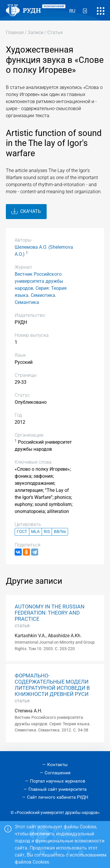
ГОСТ (22, 532)
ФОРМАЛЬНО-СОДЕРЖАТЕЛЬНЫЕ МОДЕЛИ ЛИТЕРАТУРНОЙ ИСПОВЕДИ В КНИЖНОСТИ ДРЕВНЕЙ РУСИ (52, 685)
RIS (47, 532)
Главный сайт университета (57, 789)
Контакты (57, 765)
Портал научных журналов (58, 781)
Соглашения (57, 773)
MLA (35, 532)
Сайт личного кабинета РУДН (58, 797)
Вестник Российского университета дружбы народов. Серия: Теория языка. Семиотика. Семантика (41, 288)
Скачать (26, 211)
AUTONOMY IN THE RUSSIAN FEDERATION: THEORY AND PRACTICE (50, 613)
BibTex (60, 532)
